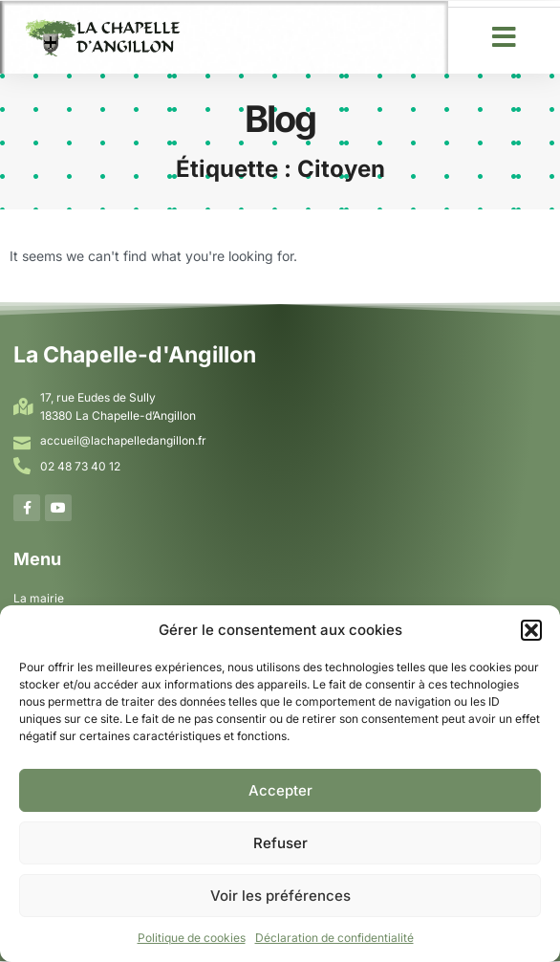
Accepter (280, 790)
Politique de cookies (192, 938)
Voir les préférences (280, 896)
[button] (531, 630)
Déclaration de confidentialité (334, 938)
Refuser (280, 843)
